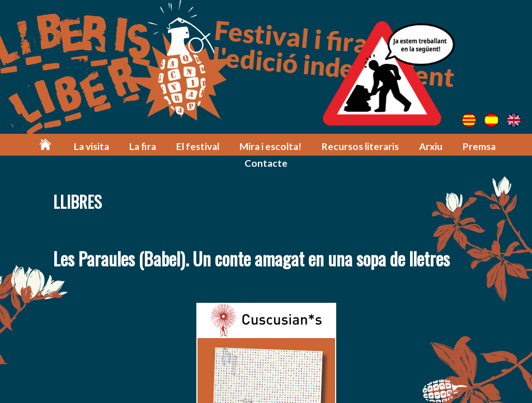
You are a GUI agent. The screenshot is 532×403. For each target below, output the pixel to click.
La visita (91, 146)
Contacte (266, 163)
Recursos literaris (360, 146)
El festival (198, 146)
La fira (143, 146)
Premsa (479, 146)
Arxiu (431, 146)
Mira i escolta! (270, 146)
